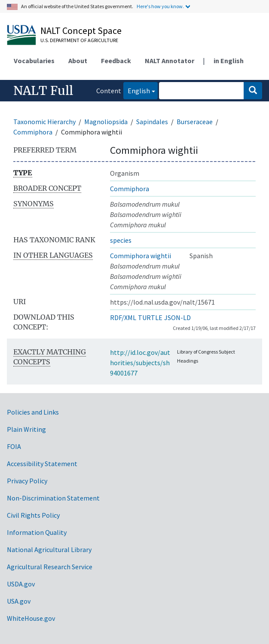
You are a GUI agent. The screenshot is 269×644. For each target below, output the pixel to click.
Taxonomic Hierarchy (44, 122)
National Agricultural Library (49, 549)
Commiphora (33, 132)
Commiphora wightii (141, 256)
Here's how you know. (160, 6)
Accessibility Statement (42, 464)
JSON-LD (177, 317)
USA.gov (19, 601)
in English (229, 61)
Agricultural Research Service (50, 567)
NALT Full (43, 91)
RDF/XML (123, 317)
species (121, 240)
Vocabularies (34, 61)
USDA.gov (21, 584)
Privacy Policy (27, 481)
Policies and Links (33, 412)
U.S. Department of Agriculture (79, 40)
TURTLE (150, 317)
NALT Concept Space (81, 31)
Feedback (116, 61)
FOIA (14, 446)
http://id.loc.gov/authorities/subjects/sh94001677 (140, 363)
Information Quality (37, 532)
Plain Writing (26, 429)
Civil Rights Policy (33, 515)
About (78, 61)
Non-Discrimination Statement (53, 498)
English (137, 90)
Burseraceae (195, 122)
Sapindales (152, 122)
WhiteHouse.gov (31, 618)
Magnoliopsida (106, 122)
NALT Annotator (170, 61)
